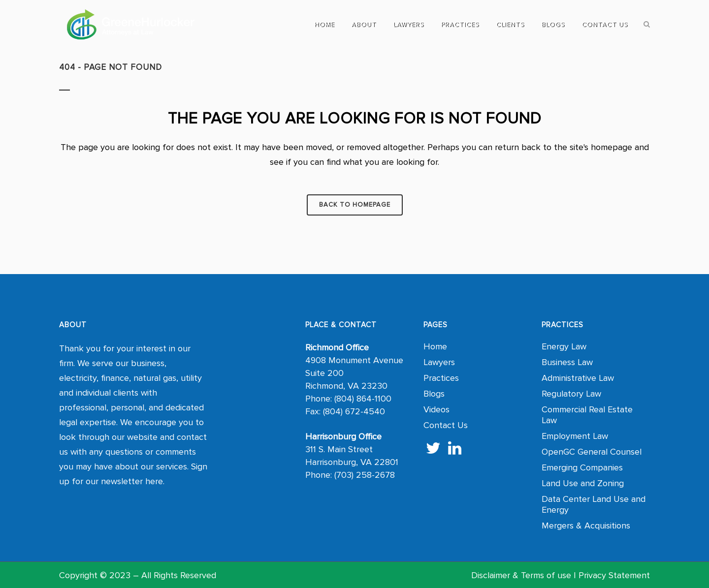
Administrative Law (578, 378)
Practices (441, 378)
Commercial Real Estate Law (587, 415)
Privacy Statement (614, 575)
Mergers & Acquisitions (586, 526)
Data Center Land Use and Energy (594, 504)
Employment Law (575, 436)
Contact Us (446, 425)
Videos (436, 409)
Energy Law (564, 346)
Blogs (434, 394)
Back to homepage (355, 205)
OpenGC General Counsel (592, 452)
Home (435, 346)
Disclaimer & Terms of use (521, 575)
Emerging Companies (582, 467)
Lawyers (439, 362)
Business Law (567, 362)
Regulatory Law (571, 394)
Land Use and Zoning (583, 483)
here (154, 481)
